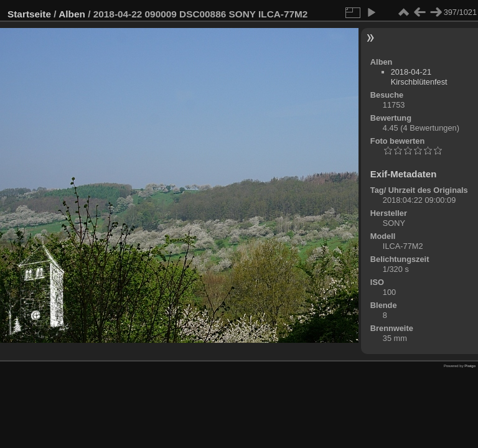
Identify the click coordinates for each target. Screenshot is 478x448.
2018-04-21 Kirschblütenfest (419, 77)
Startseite (29, 14)
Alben (72, 14)
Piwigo (470, 366)
